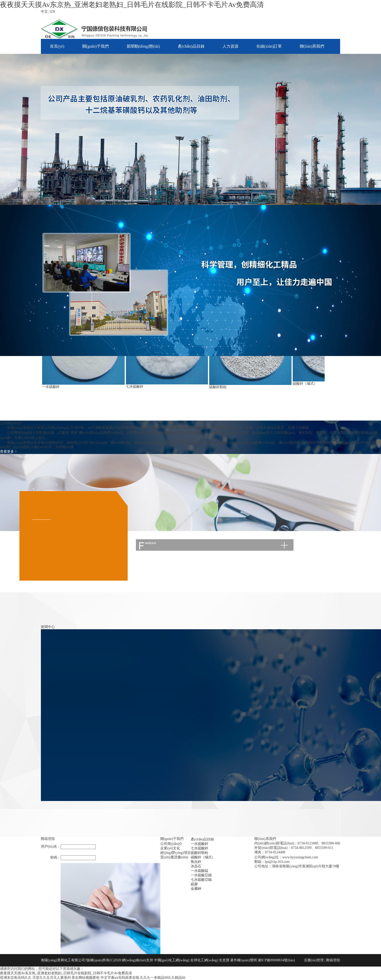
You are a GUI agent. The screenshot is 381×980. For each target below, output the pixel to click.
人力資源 (230, 46)
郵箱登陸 (333, 960)
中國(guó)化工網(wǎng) (172, 960)
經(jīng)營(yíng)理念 (175, 853)
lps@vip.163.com (277, 862)
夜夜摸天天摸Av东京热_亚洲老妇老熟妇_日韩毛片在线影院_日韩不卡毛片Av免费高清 (132, 5)
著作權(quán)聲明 (244, 960)
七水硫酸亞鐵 (201, 880)
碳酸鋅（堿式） (305, 384)
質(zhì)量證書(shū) (174, 857)
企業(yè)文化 (170, 848)
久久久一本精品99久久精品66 (163, 978)
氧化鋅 (196, 862)
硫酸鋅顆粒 (218, 387)
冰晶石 (196, 866)
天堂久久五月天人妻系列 (52, 978)
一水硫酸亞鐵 (201, 875)
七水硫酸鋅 (135, 387)
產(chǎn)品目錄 (191, 46)
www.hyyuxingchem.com (300, 857)
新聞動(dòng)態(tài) (143, 46)
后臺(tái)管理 (314, 960)
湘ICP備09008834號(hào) (276, 960)
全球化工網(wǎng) (204, 960)
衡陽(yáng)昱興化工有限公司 (29, 428)
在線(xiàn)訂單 (269, 46)
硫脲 (194, 884)
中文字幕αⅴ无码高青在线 (120, 978)
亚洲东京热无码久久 (16, 978)
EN (53, 12)
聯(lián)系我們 (312, 46)
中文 (44, 12)
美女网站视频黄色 (86, 978)
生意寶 (224, 960)
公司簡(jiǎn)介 (171, 844)
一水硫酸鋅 (51, 387)
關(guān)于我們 (95, 46)
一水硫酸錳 (199, 871)
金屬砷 (196, 889)
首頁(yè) (57, 46)
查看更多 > (8, 452)
